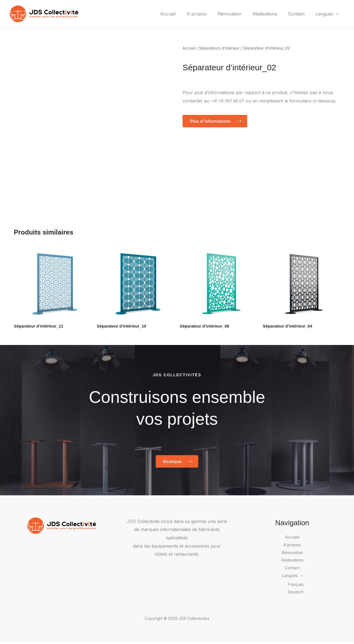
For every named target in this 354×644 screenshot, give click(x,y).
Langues (326, 14)
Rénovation (222, 14)
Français (296, 585)
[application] (335, 14)
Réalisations (259, 14)
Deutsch (296, 593)
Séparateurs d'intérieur (221, 48)
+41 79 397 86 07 (230, 101)
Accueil (156, 14)
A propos (187, 14)
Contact (293, 14)
